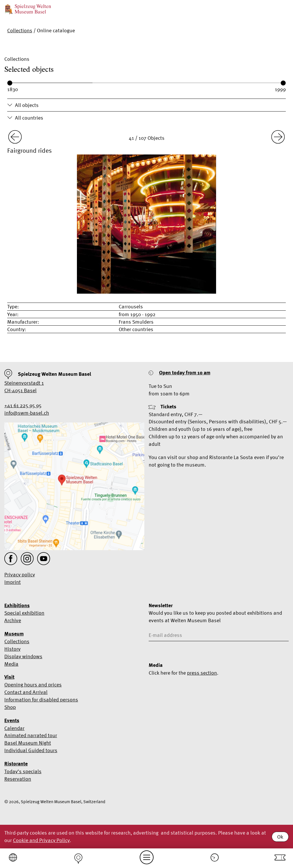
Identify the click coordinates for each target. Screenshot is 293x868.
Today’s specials (23, 771)
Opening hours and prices (33, 685)
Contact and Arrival (26, 692)
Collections (20, 30)
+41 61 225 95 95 (23, 405)
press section (202, 673)
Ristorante (16, 764)
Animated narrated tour (31, 735)
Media (11, 664)
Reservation (18, 779)
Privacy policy (20, 574)
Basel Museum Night (28, 743)
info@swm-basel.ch (27, 413)
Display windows (23, 656)
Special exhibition (24, 613)
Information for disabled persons (41, 700)
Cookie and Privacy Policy (41, 840)
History (12, 649)
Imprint (13, 582)
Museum (14, 634)
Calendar (14, 728)
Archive (13, 620)
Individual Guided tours (31, 750)
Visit (9, 677)
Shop (10, 707)
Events (12, 720)
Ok (280, 837)
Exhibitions (17, 605)
